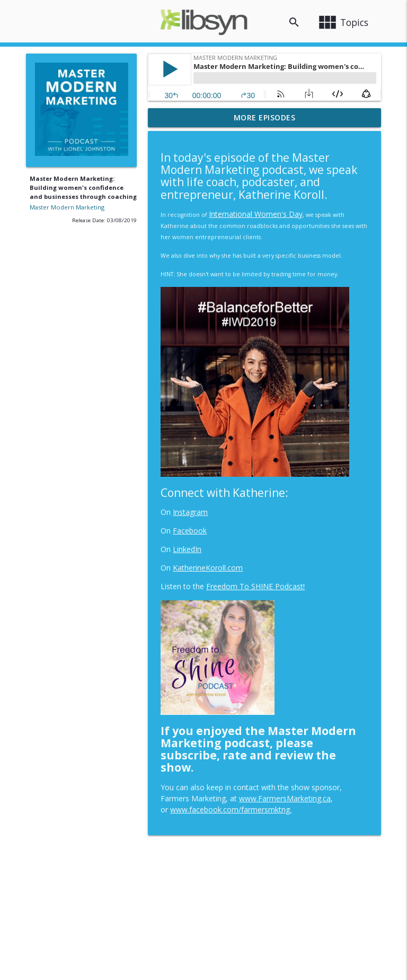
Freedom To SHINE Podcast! (255, 586)
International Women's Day (256, 214)
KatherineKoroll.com (208, 568)
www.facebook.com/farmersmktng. (231, 810)
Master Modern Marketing (67, 207)
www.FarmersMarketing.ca (285, 798)
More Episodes (265, 117)
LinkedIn (187, 549)
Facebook (190, 531)
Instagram (190, 512)
